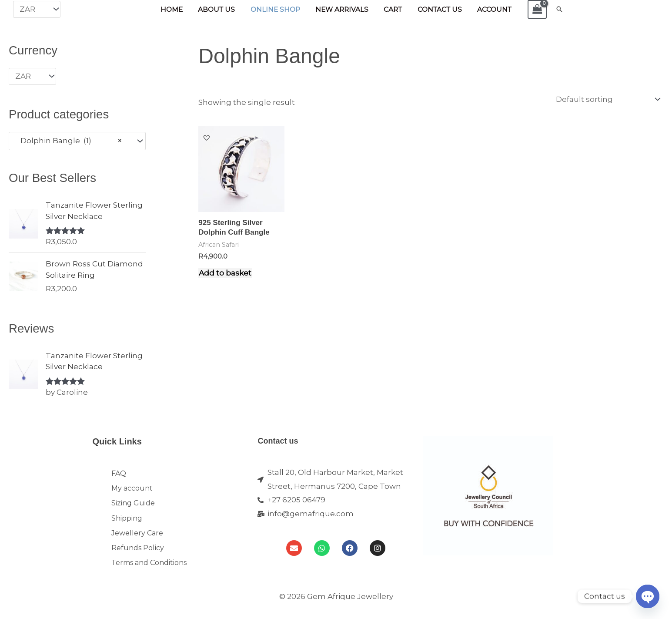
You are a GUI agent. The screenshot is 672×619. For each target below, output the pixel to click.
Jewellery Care (137, 540)
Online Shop (277, 9)
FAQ (119, 474)
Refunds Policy (138, 557)
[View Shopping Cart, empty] (530, 9)
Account (488, 9)
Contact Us (435, 9)
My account (132, 490)
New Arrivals (342, 9)
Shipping (127, 523)
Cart (391, 9)
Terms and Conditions (149, 573)
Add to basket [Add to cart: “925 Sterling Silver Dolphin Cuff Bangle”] (225, 272)
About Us (221, 9)
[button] (552, 9)
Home (178, 9)
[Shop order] (606, 99)
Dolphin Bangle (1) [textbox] (69, 140)
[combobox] (77, 141)
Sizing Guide (133, 507)
